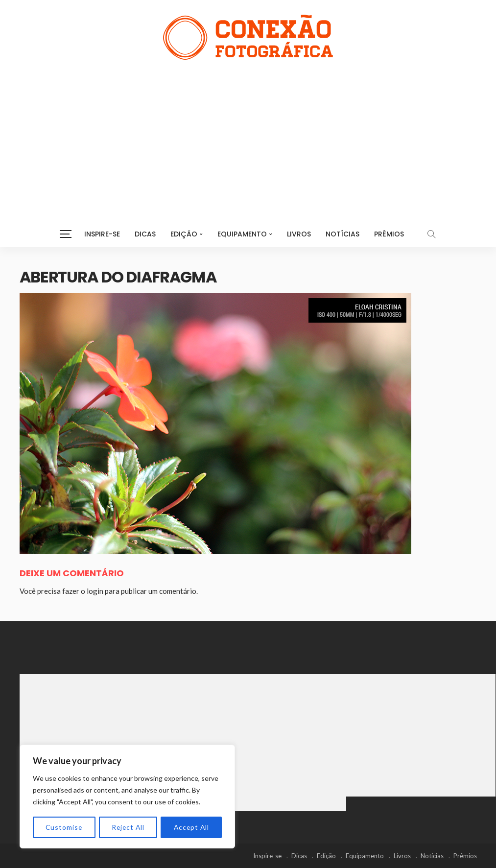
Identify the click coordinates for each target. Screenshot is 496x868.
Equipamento (242, 234)
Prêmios (389, 234)
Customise (64, 827)
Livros (299, 234)
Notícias (342, 234)
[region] (127, 797)
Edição (184, 234)
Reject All (128, 827)
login (95, 591)
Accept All (191, 827)
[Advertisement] (248, 133)
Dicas (145, 234)
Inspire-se (102, 234)
